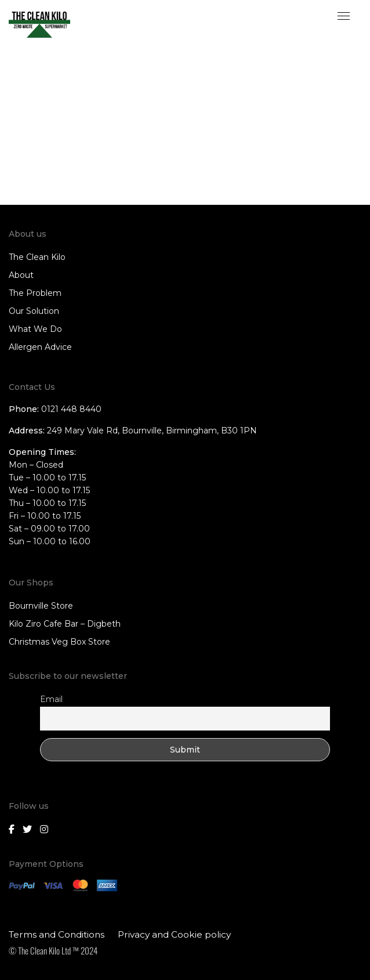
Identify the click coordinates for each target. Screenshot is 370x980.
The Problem (35, 293)
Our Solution (34, 311)
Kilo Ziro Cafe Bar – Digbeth (65, 624)
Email (51, 699)
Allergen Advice (40, 347)
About (21, 275)
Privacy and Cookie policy (174, 934)
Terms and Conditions (57, 934)
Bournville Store (41, 606)
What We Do (35, 329)
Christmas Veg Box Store (59, 642)
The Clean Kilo (37, 257)
